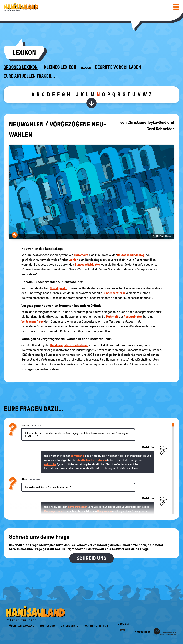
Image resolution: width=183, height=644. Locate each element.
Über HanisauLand (22, 626)
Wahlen (73, 260)
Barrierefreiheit (96, 626)
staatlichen (84, 460)
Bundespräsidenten (88, 265)
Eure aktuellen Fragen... (29, 76)
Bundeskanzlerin (114, 293)
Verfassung (77, 456)
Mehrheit (112, 317)
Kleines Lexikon (60, 67)
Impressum (48, 626)
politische (50, 464)
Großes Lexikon (21, 67)
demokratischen (78, 507)
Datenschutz (70, 626)
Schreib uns (92, 558)
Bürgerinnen (104, 511)
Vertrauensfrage (33, 321)
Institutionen (99, 460)
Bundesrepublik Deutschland (69, 345)
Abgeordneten (133, 317)
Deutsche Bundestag (131, 255)
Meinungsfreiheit (54, 511)
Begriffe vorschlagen (118, 67)
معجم (86, 67)
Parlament (81, 255)
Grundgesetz (58, 288)
